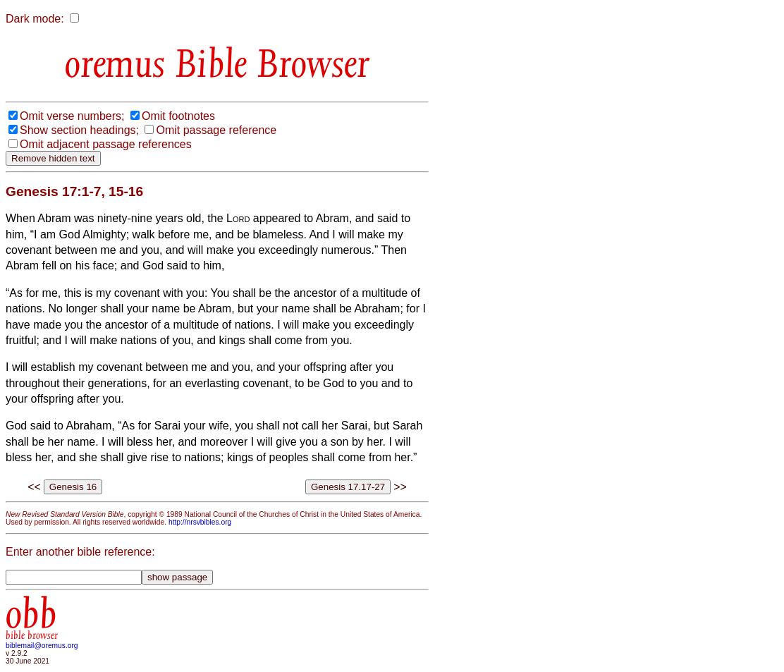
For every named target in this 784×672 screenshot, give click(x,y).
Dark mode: (35, 19)
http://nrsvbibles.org (200, 522)
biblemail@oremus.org (42, 646)
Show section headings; (79, 130)
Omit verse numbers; (72, 116)
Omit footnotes (178, 116)
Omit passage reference (216, 130)
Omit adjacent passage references (106, 144)
